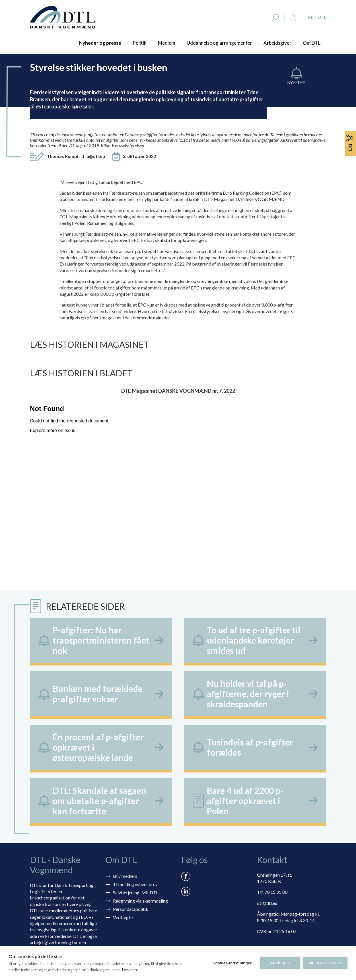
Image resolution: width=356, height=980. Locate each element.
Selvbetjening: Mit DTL (136, 892)
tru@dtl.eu (94, 156)
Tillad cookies (325, 963)
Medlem (167, 43)
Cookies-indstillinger (232, 963)
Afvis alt (280, 963)
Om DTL (312, 43)
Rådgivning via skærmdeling (140, 901)
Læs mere (130, 970)
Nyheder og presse (100, 43)
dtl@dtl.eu (267, 903)
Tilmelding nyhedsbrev (135, 884)
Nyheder (297, 82)
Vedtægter (124, 917)
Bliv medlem (125, 876)
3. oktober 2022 (139, 156)
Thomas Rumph (76, 156)
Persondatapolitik (131, 909)
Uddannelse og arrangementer (219, 43)
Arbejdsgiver (277, 43)
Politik (140, 43)
